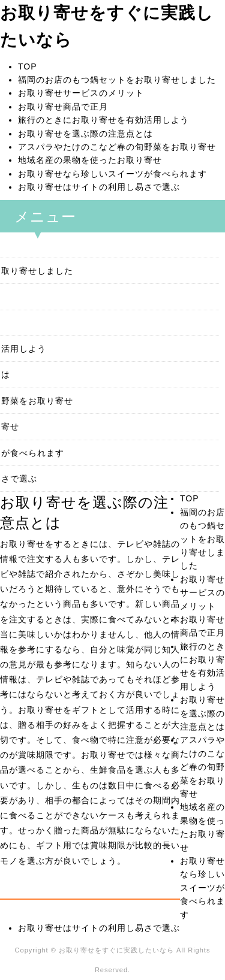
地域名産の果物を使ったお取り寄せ (90, 160)
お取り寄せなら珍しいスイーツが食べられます (112, 174)
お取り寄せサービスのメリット (81, 93)
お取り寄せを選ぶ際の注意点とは (85, 134)
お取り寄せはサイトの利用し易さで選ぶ (99, 187)
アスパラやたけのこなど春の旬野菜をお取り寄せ (117, 147)
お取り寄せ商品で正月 (63, 107)
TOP (28, 66)
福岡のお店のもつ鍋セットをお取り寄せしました (117, 80)
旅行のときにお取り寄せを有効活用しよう (103, 120)
